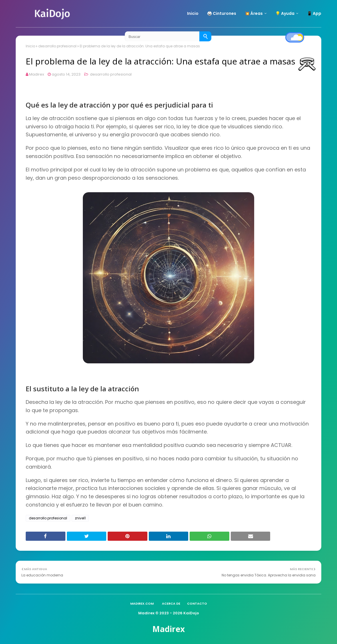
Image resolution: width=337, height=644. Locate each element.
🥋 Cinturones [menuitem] (222, 13)
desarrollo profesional (110, 74)
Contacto (197, 604)
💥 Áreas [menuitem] (254, 13)
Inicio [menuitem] (193, 13)
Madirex (37, 74)
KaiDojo (191, 613)
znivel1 (80, 518)
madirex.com (142, 604)
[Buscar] (205, 36)
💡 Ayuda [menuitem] (285, 13)
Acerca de (171, 604)
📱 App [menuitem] (314, 13)
